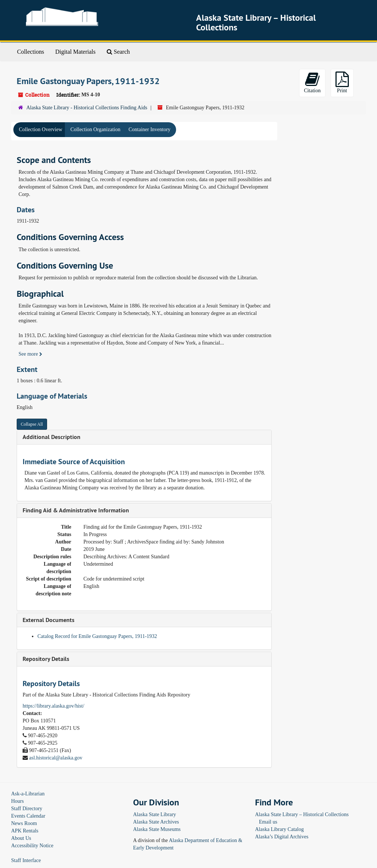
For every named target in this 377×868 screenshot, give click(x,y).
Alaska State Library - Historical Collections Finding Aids (87, 108)
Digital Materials (75, 52)
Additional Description (52, 437)
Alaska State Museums (157, 829)
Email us (268, 822)
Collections (31, 52)
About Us (21, 838)
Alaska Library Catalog (279, 829)
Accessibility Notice (32, 846)
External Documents (49, 620)
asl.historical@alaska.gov (56, 758)
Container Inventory (150, 129)
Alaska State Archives (156, 822)
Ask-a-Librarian (28, 794)
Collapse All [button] (32, 424)
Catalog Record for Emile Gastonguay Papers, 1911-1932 (97, 636)
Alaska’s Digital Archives (282, 837)
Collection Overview (41, 129)
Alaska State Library (155, 814)
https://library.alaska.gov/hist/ (53, 706)
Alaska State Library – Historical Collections (302, 814)
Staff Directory (27, 809)
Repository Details (46, 659)
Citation (312, 82)
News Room (24, 823)
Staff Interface (26, 860)
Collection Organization (95, 129)
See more (30, 354)
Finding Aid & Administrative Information (76, 510)
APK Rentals (25, 831)
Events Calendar (28, 816)
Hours (17, 801)
